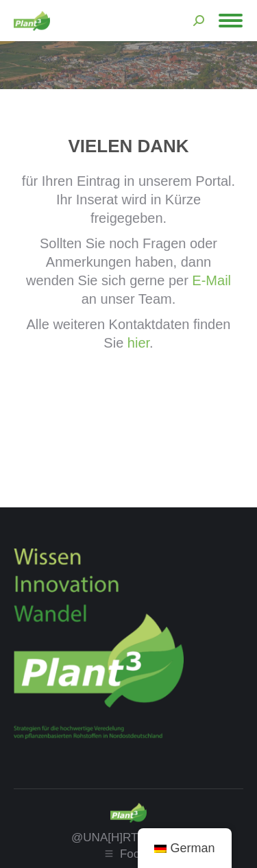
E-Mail (211, 280)
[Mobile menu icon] (231, 21)
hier (138, 343)
